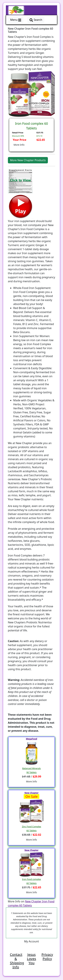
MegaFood (32, 739)
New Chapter (32, 793)
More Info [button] (19, 145)
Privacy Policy (47, 957)
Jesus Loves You (31, 959)
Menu (16, 20)
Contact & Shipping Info (17, 961)
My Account (32, 941)
